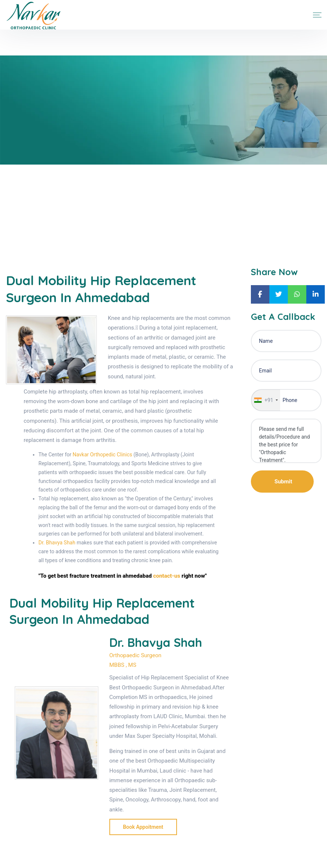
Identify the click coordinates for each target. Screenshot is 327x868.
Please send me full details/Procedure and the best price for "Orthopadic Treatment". (286, 441)
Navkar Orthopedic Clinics (103, 455)
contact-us (166, 576)
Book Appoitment (143, 827)
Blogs (35, 214)
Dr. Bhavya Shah (57, 543)
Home (13, 214)
